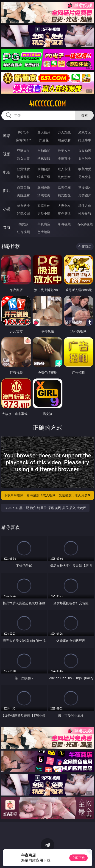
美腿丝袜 (23, 195)
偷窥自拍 (23, 187)
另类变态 (85, 177)
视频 (7, 154)
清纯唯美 (44, 195)
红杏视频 (23, 232)
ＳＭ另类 (85, 158)
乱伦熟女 (64, 177)
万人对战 (64, 132)
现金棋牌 (64, 140)
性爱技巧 (85, 213)
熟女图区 (64, 195)
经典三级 (44, 177)
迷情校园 (23, 213)
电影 (7, 172)
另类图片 (85, 195)
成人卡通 (64, 169)
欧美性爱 (85, 169)
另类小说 (44, 213)
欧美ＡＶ (64, 151)
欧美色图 (64, 187)
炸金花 (44, 140)
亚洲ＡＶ (23, 151)
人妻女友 (64, 206)
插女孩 (23, 224)
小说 (7, 209)
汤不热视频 (85, 224)
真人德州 (44, 132)
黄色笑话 (64, 213)
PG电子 (24, 132)
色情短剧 (44, 232)
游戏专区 (85, 132)
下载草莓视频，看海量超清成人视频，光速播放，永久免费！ (48, 495)
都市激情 (23, 206)
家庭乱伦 (44, 206)
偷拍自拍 (44, 169)
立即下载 (78, 858)
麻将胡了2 (23, 140)
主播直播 (64, 158)
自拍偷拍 (44, 151)
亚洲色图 (44, 187)
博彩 (7, 136)
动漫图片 (85, 187)
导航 (7, 227)
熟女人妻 (23, 158)
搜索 (84, 115)
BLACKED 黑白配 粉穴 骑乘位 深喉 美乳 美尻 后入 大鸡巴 (45, 508)
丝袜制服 (44, 158)
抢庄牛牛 (85, 140)
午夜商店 (44, 224)
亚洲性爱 (23, 169)
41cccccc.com (47, 104)
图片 (7, 191)
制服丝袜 (23, 177)
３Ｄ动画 (85, 151)
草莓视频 (64, 224)
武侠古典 (85, 206)
